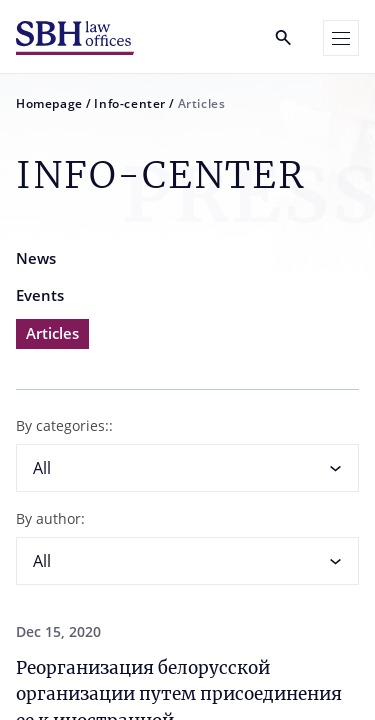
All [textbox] (42, 468)
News (36, 258)
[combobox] (187, 468)
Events (40, 295)
